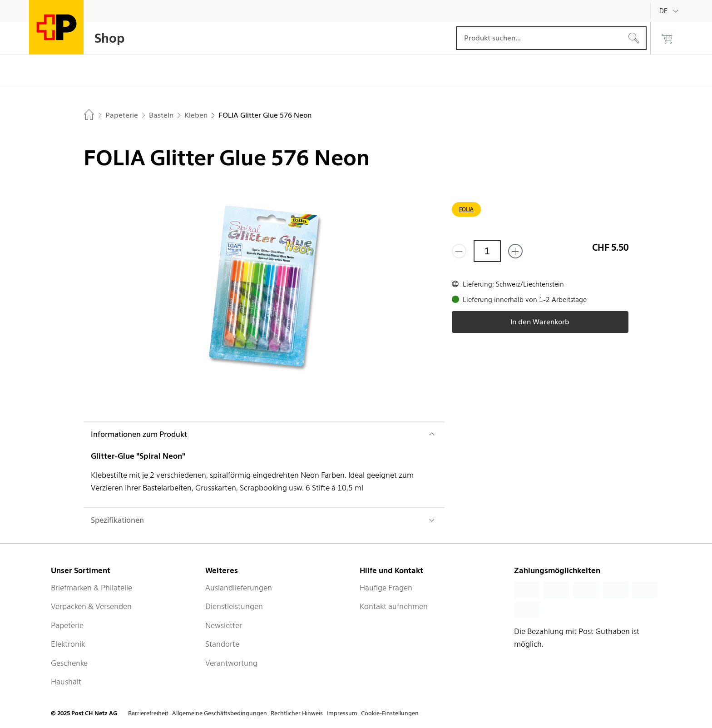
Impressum (342, 713)
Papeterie (67, 625)
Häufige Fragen (386, 588)
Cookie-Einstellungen (390, 713)
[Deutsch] (670, 11)
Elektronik (68, 644)
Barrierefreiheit (148, 713)
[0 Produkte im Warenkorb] (667, 38)
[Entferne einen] (459, 251)
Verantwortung (231, 663)
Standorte (222, 644)
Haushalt (66, 682)
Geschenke (69, 663)
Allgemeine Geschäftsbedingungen (220, 713)
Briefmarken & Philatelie (91, 588)
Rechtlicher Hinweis (297, 713)
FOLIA (466, 209)
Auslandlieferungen (239, 588)
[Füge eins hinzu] (515, 251)
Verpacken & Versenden (91, 606)
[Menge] (487, 251)
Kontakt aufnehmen (394, 606)
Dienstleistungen (234, 606)
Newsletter (224, 625)
